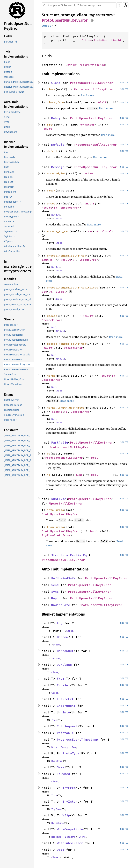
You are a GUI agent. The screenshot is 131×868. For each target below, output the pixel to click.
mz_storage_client (71, 15)
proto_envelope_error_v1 (17, 299)
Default (8, 72)
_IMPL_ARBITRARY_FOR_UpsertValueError (19, 475)
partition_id (10, 42)
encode (52, 203)
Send (7, 117)
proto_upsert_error (14, 309)
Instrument (10, 192)
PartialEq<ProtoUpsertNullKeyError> (19, 82)
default (53, 151)
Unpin (7, 127)
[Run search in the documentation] (79, 5)
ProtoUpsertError (13, 360)
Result (47, 129)
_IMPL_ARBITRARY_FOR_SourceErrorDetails (19, 460)
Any (6, 152)
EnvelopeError (12, 410)
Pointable (9, 207)
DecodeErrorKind (13, 405)
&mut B (90, 203)
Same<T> (9, 222)
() (55, 208)
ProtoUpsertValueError (16, 370)
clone (51, 89)
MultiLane (57, 823)
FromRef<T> (10, 182)
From (61, 678)
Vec (90, 231)
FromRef (63, 685)
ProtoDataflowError (14, 330)
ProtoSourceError (13, 350)
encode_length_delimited (67, 256)
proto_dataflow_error (16, 289)
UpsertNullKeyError (14, 379)
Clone (7, 62)
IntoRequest (67, 726)
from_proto (55, 527)
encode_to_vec (58, 231)
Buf (53, 327)
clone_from (55, 102)
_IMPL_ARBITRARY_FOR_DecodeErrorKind (19, 446)
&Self (102, 102)
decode (52, 316)
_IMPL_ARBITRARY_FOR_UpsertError (19, 465)
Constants (11, 430)
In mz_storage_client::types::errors (18, 266)
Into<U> (8, 197)
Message (9, 77)
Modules (10, 279)
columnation (11, 284)
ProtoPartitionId (107, 40)
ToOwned (9, 227)
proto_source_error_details (19, 304)
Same (61, 767)
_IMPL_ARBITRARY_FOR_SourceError (19, 455)
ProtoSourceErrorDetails (17, 355)
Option (87, 40)
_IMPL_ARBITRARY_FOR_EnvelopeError (19, 450)
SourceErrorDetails (14, 415)
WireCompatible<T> (15, 246)
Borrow (62, 637)
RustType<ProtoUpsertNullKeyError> (19, 87)
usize (89, 173)
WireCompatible (70, 829)
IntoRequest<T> (12, 202)
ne (49, 475)
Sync (7, 122)
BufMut (55, 215)
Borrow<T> (10, 157)
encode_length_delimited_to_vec (72, 287)
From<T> (9, 177)
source (46, 26)
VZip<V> (8, 241)
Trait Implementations (16, 54)
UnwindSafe (11, 132)
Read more (88, 95)
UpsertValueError (13, 384)
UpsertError (10, 420)
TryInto (69, 801)
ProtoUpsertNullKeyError (18, 26)
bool (95, 458)
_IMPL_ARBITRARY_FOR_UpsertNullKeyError (19, 470)
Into (66, 712)
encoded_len (56, 173)
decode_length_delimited (67, 344)
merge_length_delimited (66, 408)
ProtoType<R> (11, 217)
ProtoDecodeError (14, 335)
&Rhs (79, 475)
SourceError (10, 374)
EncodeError (70, 208)
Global (107, 231)
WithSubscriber (12, 251)
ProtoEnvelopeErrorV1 (16, 345)
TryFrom (69, 788)
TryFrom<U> (10, 232)
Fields (8, 36)
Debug (8, 67)
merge (51, 376)
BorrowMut (65, 651)
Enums (9, 395)
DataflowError (11, 400)
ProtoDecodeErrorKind (16, 340)
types (95, 15)
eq (49, 453)
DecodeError (11, 325)
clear (51, 190)
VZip (66, 815)
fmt (49, 125)
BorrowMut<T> (12, 162)
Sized (59, 218)
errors (107, 15)
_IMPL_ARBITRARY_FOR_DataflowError (19, 436)
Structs (9, 319)
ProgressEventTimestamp (18, 212)
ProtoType (71, 753)
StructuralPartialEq (14, 92)
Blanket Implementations (16, 144)
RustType (59, 499)
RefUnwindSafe (12, 112)
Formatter (87, 125)
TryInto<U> (10, 236)
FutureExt (9, 187)
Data (7, 167)
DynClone (9, 172)
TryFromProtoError (56, 535)
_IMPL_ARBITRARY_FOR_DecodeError (19, 441)
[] (55, 26)
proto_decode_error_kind (18, 294)
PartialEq (60, 442)
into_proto (55, 510)
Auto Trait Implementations (16, 104)
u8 (96, 231)
